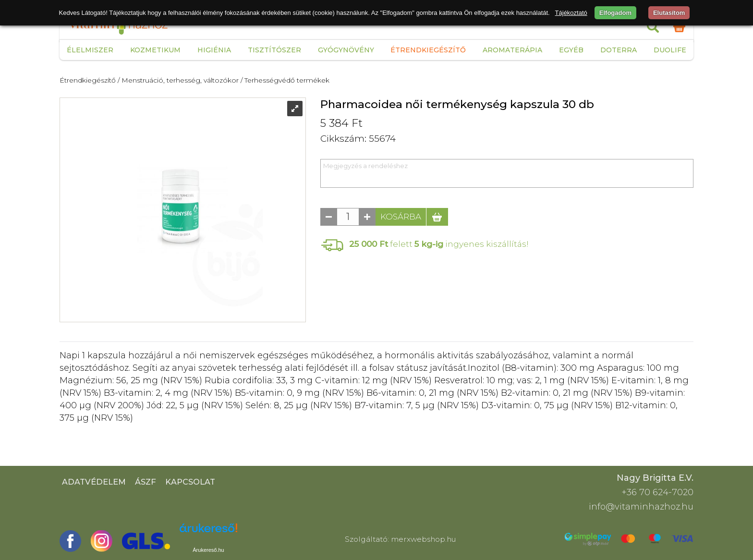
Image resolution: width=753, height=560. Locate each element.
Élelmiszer (90, 50)
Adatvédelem (94, 482)
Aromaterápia (512, 50)
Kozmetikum (155, 50)
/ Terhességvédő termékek (285, 80)
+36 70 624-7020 (657, 492)
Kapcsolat (190, 482)
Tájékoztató (571, 13)
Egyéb (571, 50)
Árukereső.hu (208, 550)
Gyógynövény (346, 50)
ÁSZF (146, 482)
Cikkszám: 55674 (358, 139)
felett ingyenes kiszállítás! (439, 244)
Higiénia (214, 50)
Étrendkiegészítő (428, 50)
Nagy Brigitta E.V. (655, 478)
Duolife (670, 50)
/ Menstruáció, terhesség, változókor (178, 80)
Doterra (619, 50)
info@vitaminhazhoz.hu (641, 507)
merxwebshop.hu (424, 539)
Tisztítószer (274, 50)
